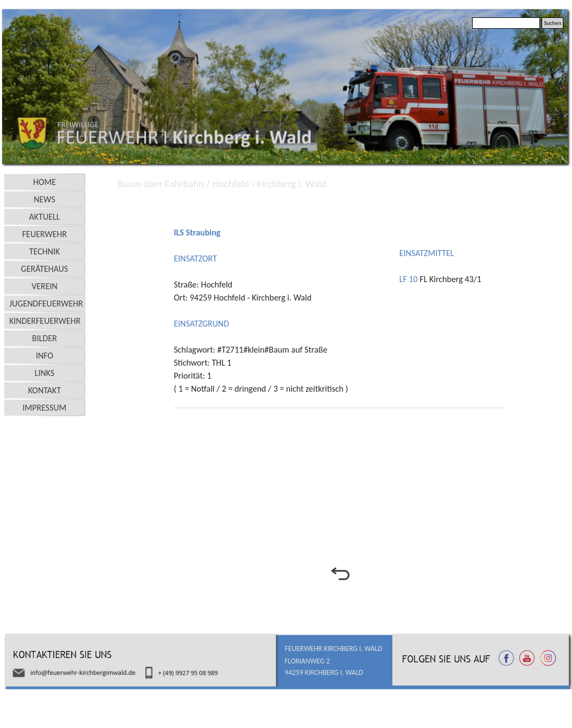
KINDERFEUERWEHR (45, 321)
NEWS (45, 199)
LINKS (45, 373)
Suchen (552, 23)
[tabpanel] (340, 202)
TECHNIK (45, 251)
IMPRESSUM (45, 408)
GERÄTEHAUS (45, 269)
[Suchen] (506, 23)
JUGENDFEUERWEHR (46, 304)
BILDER (45, 338)
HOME (45, 182)
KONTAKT (45, 390)
